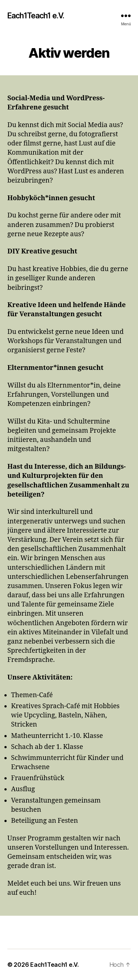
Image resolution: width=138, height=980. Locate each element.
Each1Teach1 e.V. (36, 16)
